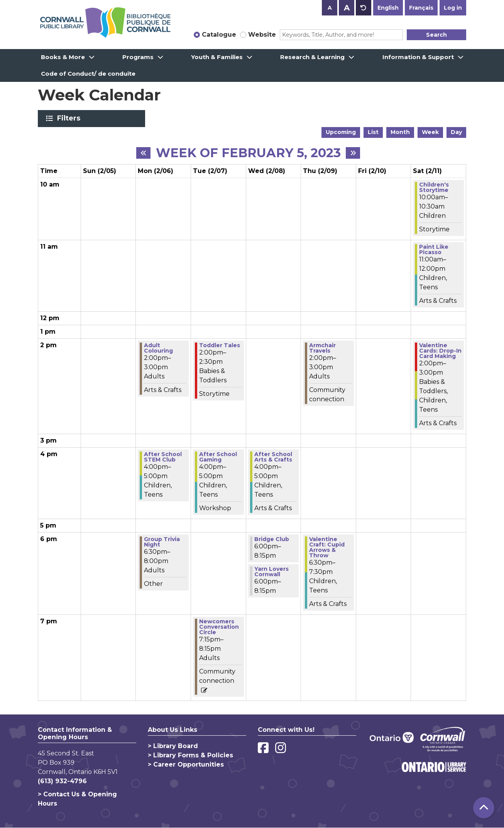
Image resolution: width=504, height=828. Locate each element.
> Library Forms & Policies (190, 755)
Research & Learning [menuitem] (312, 57)
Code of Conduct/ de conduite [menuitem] (88, 74)
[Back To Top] (484, 808)
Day (456, 132)
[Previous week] (143, 153)
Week (430, 132)
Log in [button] (453, 8)
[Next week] (353, 153)
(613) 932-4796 (62, 781)
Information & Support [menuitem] (418, 57)
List (373, 132)
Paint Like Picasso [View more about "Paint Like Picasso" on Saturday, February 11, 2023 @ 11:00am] (434, 249)
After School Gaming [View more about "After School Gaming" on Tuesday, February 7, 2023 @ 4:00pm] (218, 457)
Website (262, 35)
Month (400, 132)
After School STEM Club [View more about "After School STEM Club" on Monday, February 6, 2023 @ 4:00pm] (163, 457)
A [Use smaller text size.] (330, 8)
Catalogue (219, 35)
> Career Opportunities (186, 764)
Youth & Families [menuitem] (217, 57)
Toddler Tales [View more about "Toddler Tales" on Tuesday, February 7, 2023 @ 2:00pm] (220, 345)
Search (436, 35)
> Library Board (173, 746)
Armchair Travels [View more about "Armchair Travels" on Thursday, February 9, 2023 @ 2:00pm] (322, 348)
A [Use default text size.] (364, 8)
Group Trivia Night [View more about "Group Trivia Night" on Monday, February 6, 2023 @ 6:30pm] (162, 542)
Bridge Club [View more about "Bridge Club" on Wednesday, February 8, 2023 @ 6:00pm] (272, 539)
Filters (70, 118)
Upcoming (341, 132)
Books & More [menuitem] (63, 57)
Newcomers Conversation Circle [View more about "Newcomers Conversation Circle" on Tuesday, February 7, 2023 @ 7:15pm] (219, 627)
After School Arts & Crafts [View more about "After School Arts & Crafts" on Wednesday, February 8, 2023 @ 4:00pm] (273, 457)
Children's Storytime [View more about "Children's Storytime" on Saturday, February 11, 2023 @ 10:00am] (434, 187)
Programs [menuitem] (138, 57)
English (388, 8)
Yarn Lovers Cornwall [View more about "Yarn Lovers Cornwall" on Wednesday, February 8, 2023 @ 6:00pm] (271, 572)
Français (421, 8)
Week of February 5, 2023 (248, 153)
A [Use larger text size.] (347, 8)
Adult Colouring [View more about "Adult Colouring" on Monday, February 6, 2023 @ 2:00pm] (158, 348)
